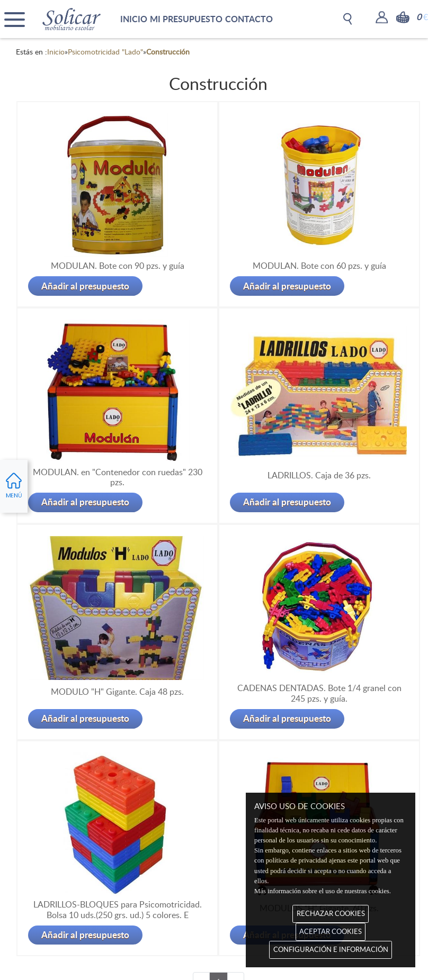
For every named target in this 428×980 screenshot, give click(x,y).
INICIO (134, 19)
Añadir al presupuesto (85, 286)
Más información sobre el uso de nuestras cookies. (323, 891)
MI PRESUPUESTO (186, 19)
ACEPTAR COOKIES (331, 931)
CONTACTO (249, 19)
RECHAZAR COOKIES (331, 913)
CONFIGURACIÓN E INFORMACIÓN (331, 949)
